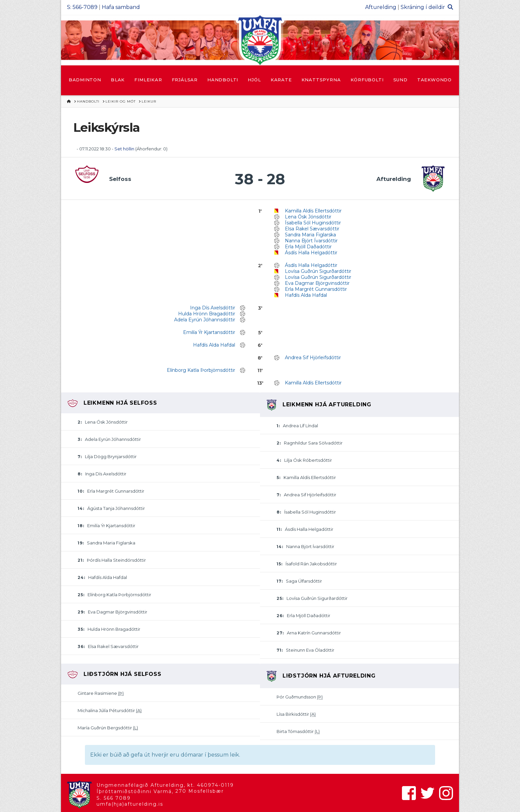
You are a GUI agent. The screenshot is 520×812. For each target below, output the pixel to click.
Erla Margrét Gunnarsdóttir (316, 289)
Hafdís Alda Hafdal (306, 295)
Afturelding (381, 7)
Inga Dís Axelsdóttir (213, 308)
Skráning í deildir (423, 7)
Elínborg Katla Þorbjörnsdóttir (201, 370)
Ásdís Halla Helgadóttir (311, 253)
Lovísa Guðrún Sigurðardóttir (318, 271)
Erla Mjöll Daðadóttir (308, 247)
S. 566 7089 (114, 798)
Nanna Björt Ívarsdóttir (311, 241)
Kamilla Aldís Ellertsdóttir (313, 211)
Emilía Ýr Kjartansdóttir (209, 332)
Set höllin (124, 149)
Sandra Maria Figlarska (310, 235)
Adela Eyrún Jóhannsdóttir (205, 320)
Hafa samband (121, 7)
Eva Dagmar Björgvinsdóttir (317, 283)
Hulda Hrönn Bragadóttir (207, 314)
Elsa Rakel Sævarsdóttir (312, 229)
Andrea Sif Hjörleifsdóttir (313, 358)
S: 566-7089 (82, 7)
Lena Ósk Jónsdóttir (308, 217)
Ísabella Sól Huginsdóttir (313, 223)
